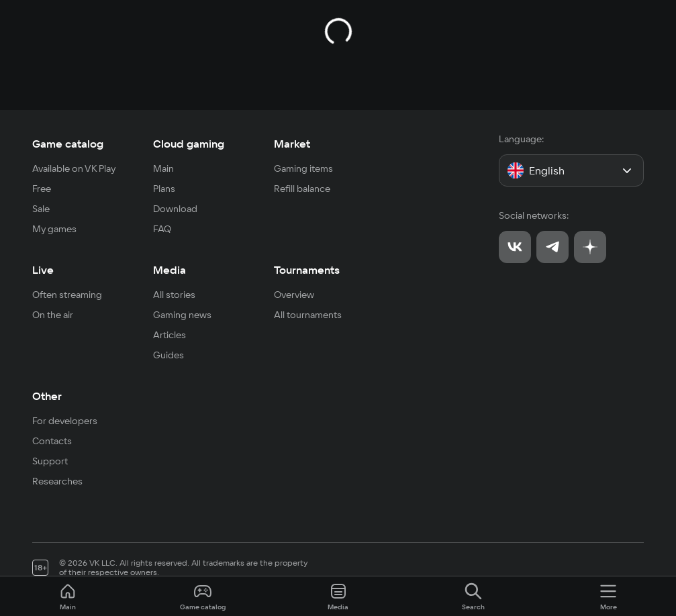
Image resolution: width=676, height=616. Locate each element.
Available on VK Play (74, 168)
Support (50, 461)
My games (54, 229)
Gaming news (182, 315)
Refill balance (302, 189)
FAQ (162, 229)
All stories (174, 295)
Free (42, 189)
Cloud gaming (189, 144)
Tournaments (307, 270)
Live (43, 270)
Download (175, 209)
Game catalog (68, 144)
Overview (294, 295)
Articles (170, 335)
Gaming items (303, 168)
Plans (164, 189)
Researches (57, 481)
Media (170, 270)
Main (163, 168)
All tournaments (308, 315)
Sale (41, 209)
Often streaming (67, 295)
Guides (168, 355)
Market (292, 144)
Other (47, 396)
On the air (53, 315)
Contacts (52, 441)
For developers (65, 421)
